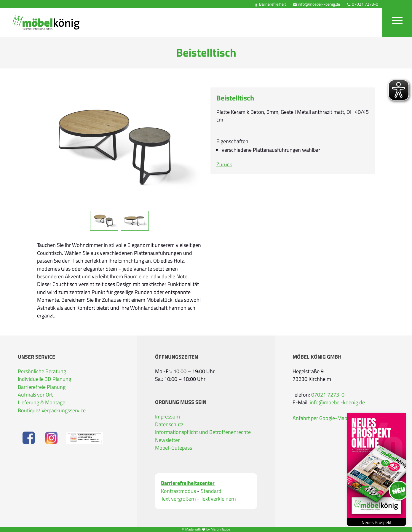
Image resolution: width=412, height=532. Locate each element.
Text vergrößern (178, 499)
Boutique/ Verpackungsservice (52, 410)
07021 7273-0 (363, 4)
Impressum (167, 417)
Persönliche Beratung (42, 371)
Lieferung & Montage (41, 402)
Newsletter (167, 440)
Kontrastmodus (178, 491)
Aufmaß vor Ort (35, 395)
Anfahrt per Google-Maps (321, 418)
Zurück (224, 164)
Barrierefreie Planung (42, 387)
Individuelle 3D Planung (44, 379)
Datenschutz (169, 424)
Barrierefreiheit (270, 4)
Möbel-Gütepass (174, 448)
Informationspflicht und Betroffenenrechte (203, 432)
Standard (211, 491)
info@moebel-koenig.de (316, 4)
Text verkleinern (218, 499)
